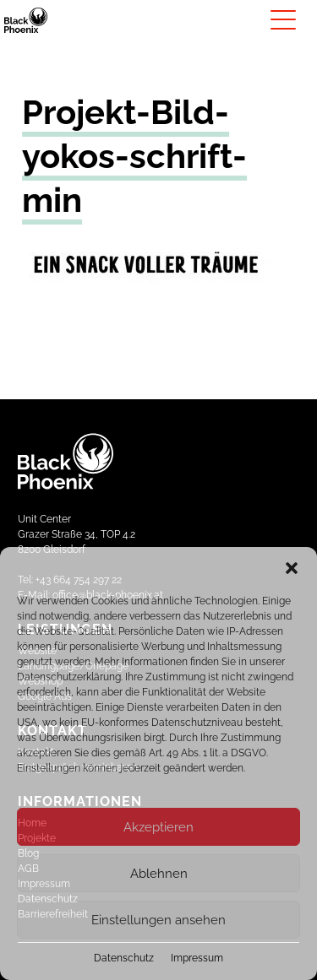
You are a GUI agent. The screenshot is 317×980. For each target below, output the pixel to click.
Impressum (197, 958)
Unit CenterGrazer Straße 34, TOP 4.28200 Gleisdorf (77, 534)
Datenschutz (124, 958)
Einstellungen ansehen (158, 920)
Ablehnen (159, 874)
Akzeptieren (158, 827)
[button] (292, 568)
